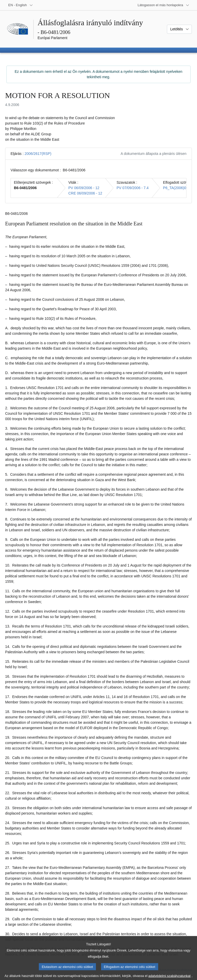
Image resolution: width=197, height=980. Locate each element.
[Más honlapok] (163, 5)
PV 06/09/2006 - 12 (84, 188)
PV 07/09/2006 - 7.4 (133, 188)
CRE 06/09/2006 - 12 (85, 193)
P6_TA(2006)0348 (178, 188)
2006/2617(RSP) (38, 154)
